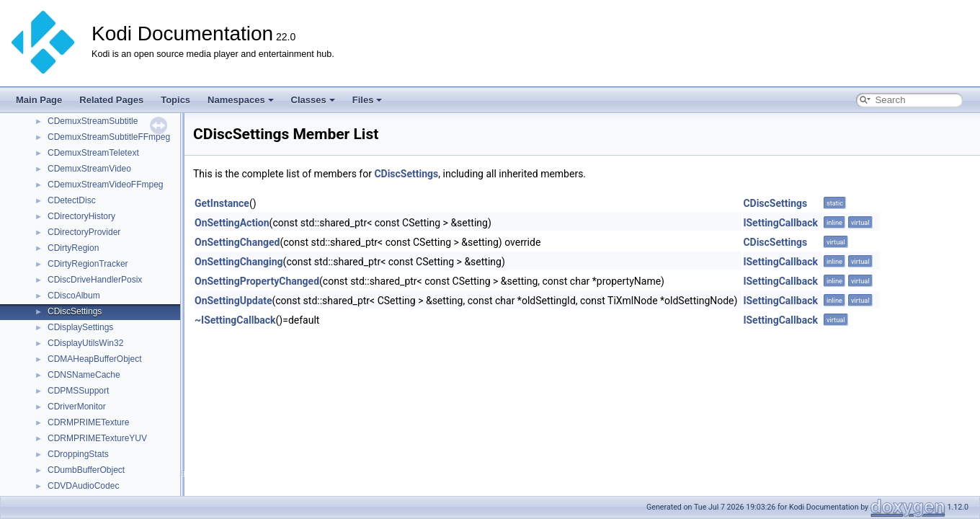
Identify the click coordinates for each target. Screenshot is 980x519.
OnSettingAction (232, 223)
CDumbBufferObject (86, 470)
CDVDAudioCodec (83, 486)
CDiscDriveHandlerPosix (95, 280)
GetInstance (222, 203)
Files (367, 100)
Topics (175, 100)
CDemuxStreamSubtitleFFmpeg (109, 137)
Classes (313, 100)
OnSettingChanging (239, 262)
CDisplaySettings (80, 327)
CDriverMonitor (77, 407)
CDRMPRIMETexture (88, 422)
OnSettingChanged (237, 242)
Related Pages (111, 100)
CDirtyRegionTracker (88, 264)
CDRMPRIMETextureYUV (97, 438)
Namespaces (241, 100)
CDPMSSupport (78, 391)
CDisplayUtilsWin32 (85, 343)
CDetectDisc (72, 200)
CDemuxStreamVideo (89, 169)
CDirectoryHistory (81, 216)
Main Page (39, 100)
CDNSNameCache (84, 375)
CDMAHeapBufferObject (95, 359)
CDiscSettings (75, 311)
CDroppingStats (78, 454)
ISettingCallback (780, 223)
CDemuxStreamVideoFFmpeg (106, 185)
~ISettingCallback (235, 320)
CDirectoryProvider (84, 232)
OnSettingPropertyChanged (257, 281)
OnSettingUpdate (233, 301)
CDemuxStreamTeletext (93, 153)
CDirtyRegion (73, 248)
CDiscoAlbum (74, 296)
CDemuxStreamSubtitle (93, 121)
